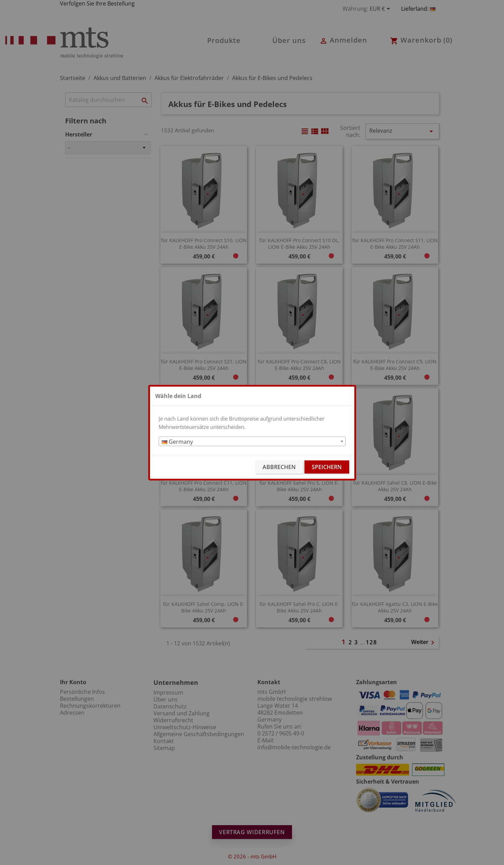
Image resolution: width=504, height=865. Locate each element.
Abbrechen (279, 467)
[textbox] (252, 442)
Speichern (327, 467)
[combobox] (252, 441)
